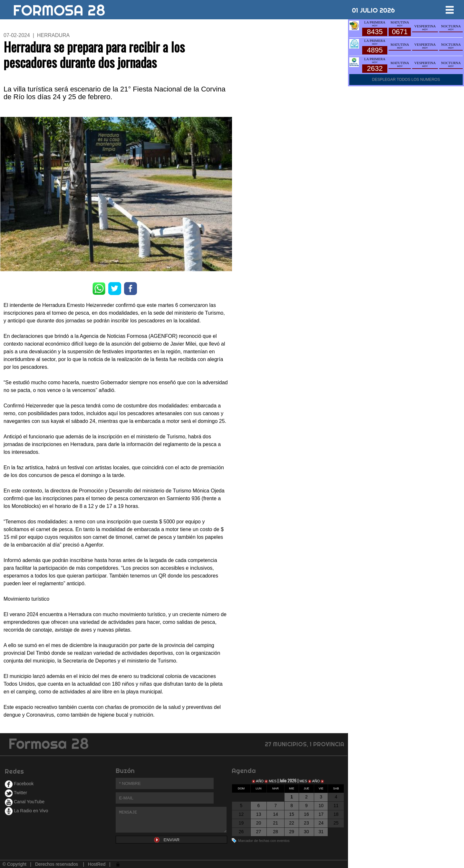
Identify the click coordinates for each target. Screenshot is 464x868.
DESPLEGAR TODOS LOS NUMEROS (406, 80)
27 (259, 832)
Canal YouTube (25, 802)
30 (306, 832)
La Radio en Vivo (26, 811)
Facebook (19, 784)
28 (275, 832)
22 (292, 823)
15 (292, 814)
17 (321, 814)
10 (321, 806)
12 (241, 814)
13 (259, 814)
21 (275, 823)
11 (336, 806)
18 (336, 814)
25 (336, 823)
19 (241, 823)
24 (321, 823)
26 (241, 832)
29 (292, 832)
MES (271, 781)
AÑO (258, 781)
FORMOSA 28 (59, 8)
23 (306, 823)
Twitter (16, 793)
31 (321, 832)
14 (275, 814)
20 (259, 823)
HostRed (97, 864)
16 (306, 814)
